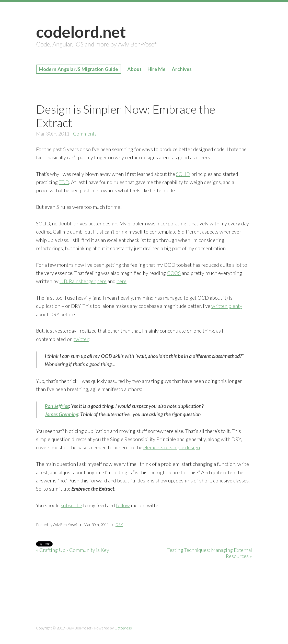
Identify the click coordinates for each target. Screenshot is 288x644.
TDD (64, 182)
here (102, 281)
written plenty (227, 306)
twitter (81, 339)
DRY (119, 525)
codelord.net (81, 32)
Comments (85, 134)
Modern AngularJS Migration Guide (79, 69)
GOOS (174, 273)
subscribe (71, 505)
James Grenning (61, 414)
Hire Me (158, 69)
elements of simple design (172, 447)
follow (123, 505)
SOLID (183, 174)
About (135, 69)
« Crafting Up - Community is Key (73, 550)
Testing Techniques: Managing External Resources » (210, 553)
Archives (183, 69)
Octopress (123, 628)
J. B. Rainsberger (78, 281)
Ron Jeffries (57, 406)
